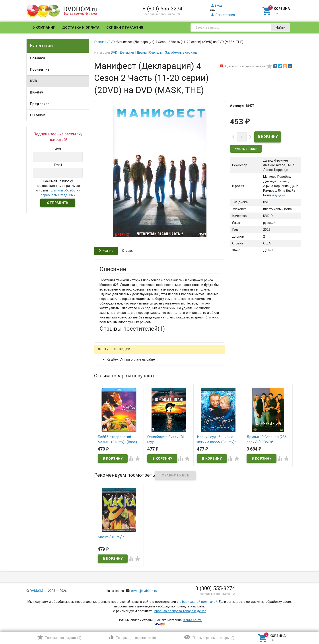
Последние (40, 69)
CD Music (38, 115)
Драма (142, 53)
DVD (34, 81)
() (59, 637)
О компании (44, 27)
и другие (278, 195)
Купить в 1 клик (246, 149)
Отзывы (128, 251)
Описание (106, 251)
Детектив (127, 53)
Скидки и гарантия (125, 27)
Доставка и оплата (81, 27)
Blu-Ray (36, 92)
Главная (100, 42)
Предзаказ (40, 104)
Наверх (301, 623)
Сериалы (156, 53)
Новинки (37, 58)
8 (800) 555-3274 (162, 9)
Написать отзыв (123, 351)
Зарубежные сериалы (182, 53)
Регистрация (223, 15)
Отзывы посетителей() (132, 329)
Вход (216, 6)
